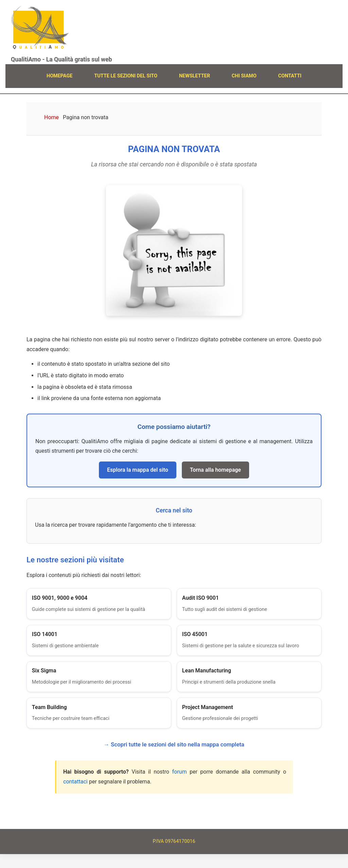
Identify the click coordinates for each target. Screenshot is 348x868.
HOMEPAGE (59, 76)
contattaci (75, 796)
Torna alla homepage (215, 470)
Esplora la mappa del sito (138, 470)
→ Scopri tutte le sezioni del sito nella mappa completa (174, 759)
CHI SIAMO (244, 76)
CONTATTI (290, 76)
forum (179, 786)
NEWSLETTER (195, 76)
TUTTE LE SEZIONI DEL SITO (126, 76)
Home (51, 117)
